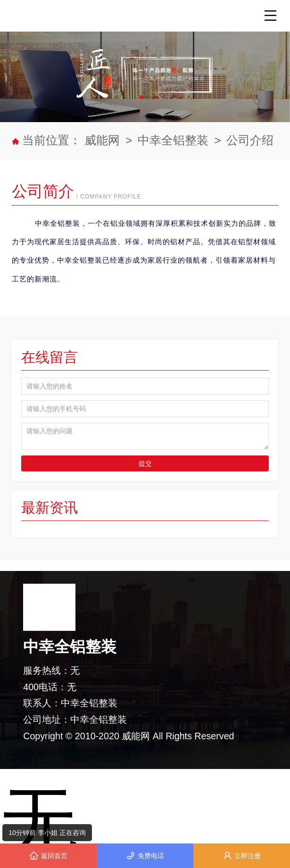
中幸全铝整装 (173, 140)
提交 (145, 463)
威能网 (104, 140)
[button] (141, 97)
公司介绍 (250, 140)
